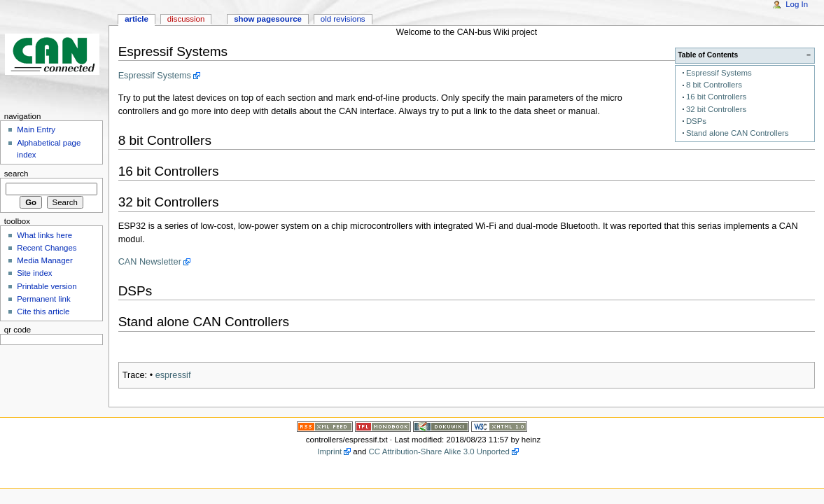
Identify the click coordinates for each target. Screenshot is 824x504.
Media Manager (45, 260)
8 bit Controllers (714, 85)
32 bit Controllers (716, 109)
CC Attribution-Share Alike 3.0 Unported (439, 451)
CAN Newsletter (150, 262)
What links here (44, 235)
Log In (797, 4)
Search (16, 174)
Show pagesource (268, 19)
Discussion (186, 19)
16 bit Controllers (716, 97)
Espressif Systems (719, 73)
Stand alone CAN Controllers (738, 133)
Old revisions (343, 19)
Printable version (47, 286)
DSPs (696, 121)
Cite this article (43, 311)
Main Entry (36, 129)
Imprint (329, 451)
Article (137, 19)
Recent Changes (47, 248)
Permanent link (43, 299)
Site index (34, 273)
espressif (173, 375)
